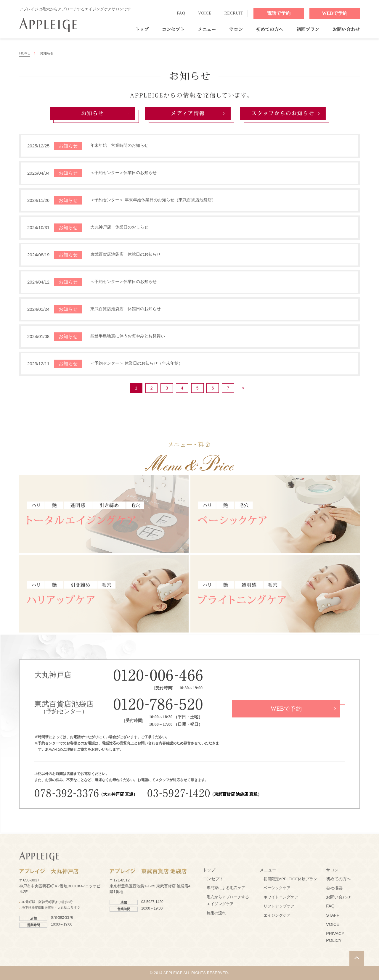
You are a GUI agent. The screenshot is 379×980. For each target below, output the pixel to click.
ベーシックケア (277, 888)
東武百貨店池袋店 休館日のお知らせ (126, 254)
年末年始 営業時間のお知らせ (119, 145)
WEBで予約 (334, 13)
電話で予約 (279, 13)
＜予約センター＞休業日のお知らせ (123, 173)
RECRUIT (234, 13)
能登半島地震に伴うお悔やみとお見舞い (128, 336)
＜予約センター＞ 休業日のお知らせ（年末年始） (136, 363)
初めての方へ (269, 29)
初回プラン (308, 29)
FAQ (181, 13)
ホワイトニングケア (281, 897)
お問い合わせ (346, 29)
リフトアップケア (279, 906)
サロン (236, 29)
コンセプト (173, 29)
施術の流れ (216, 913)
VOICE (205, 13)
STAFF (333, 915)
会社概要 (334, 888)
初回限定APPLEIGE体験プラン (290, 879)
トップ (142, 29)
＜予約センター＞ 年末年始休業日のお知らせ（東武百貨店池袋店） (153, 200)
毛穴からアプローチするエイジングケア (228, 900)
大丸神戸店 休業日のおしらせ (119, 227)
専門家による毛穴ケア (226, 888)
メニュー (207, 29)
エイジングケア (277, 915)
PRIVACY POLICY (335, 937)
